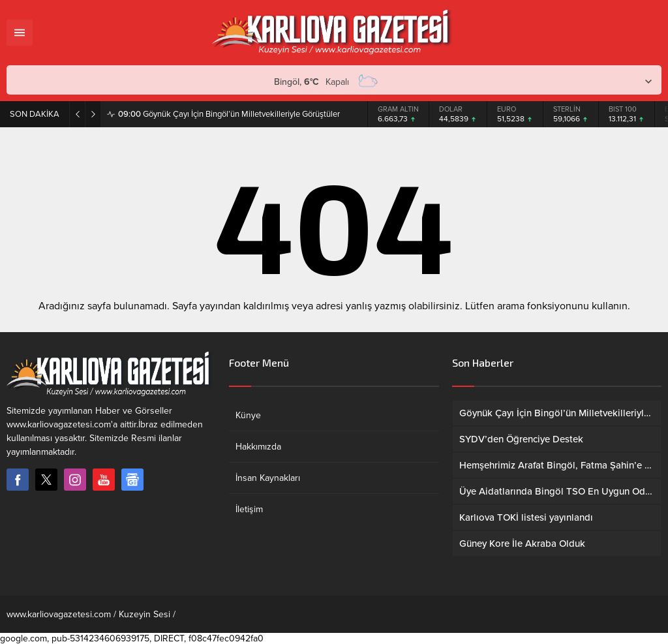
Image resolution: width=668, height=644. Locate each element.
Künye (248, 415)
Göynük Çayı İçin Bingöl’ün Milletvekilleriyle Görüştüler (229, 114)
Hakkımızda (258, 447)
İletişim (249, 509)
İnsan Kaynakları (268, 478)
